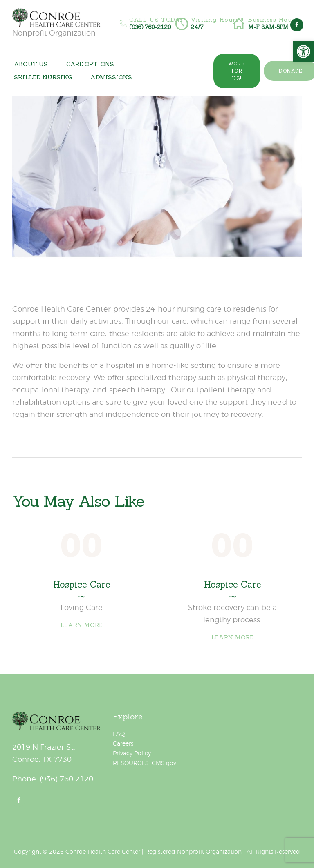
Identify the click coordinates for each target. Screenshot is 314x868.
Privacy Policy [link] (132, 753)
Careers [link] (123, 743)
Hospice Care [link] (82, 585)
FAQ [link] (119, 733)
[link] (303, 51)
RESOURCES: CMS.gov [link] (145, 763)
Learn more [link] (82, 625)
